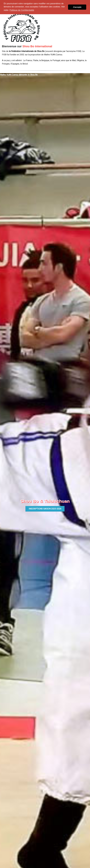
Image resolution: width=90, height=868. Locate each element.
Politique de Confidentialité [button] (22, 10)
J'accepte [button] (77, 7)
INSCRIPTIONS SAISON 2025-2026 (45, 509)
